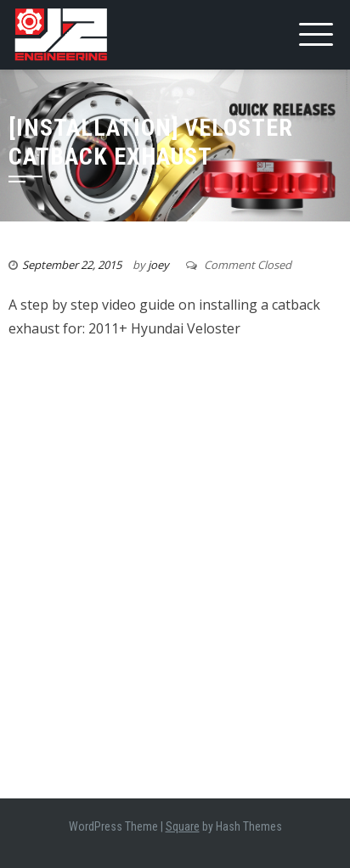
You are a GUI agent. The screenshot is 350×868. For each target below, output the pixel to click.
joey (158, 265)
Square (183, 826)
